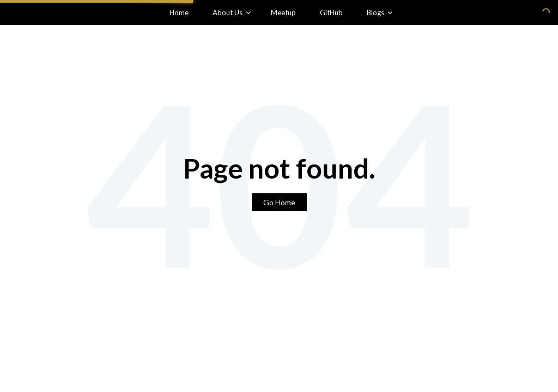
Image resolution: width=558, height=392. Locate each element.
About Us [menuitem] (228, 13)
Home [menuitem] (179, 13)
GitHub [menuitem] (331, 13)
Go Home (279, 202)
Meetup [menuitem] (283, 13)
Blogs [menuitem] (375, 13)
